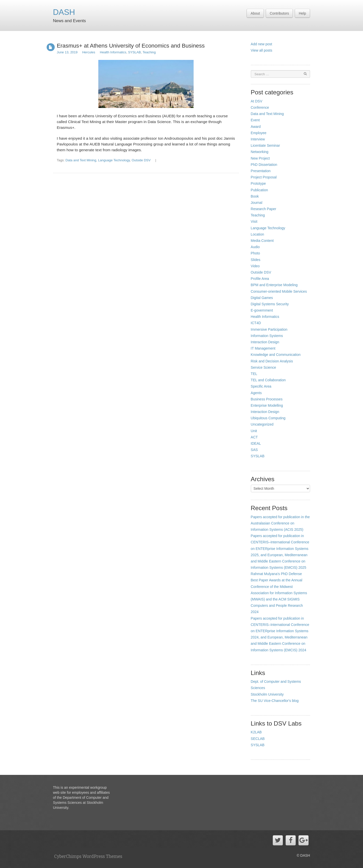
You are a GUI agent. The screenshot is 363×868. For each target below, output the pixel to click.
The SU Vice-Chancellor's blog (275, 701)
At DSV (257, 101)
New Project (260, 158)
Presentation (261, 171)
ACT (254, 437)
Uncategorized (262, 424)
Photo (255, 253)
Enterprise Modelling (267, 405)
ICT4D (256, 323)
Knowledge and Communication (276, 355)
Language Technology (114, 160)
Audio (255, 247)
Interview (258, 139)
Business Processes (267, 399)
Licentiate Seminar (265, 145)
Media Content (262, 241)
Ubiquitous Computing (268, 418)
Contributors (279, 13)
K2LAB (256, 732)
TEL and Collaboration (268, 380)
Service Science (263, 367)
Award (256, 127)
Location (258, 234)
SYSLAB (134, 52)
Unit (254, 431)
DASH (64, 12)
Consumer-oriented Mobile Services (279, 291)
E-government (262, 310)
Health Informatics (113, 52)
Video (255, 266)
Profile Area (260, 279)
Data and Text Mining (81, 160)
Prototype (258, 183)
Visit (254, 221)
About (255, 13)
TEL (254, 374)
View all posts (262, 50)
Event (255, 120)
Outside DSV (141, 160)
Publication (260, 190)
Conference (260, 107)
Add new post (262, 44)
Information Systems (267, 336)
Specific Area (261, 386)
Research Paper (264, 209)
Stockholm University (267, 694)
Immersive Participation (269, 329)
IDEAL (256, 443)
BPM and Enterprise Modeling (274, 285)
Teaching (149, 52)
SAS (254, 450)
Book (255, 196)
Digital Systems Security (270, 304)
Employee (259, 133)
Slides (256, 260)
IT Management (263, 348)
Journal (257, 203)
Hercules (89, 52)
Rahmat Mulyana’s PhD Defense (276, 574)
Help (302, 13)
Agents (256, 393)
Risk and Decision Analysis (272, 361)
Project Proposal (264, 177)
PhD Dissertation (264, 165)
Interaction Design (265, 342)
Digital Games (262, 298)
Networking (260, 152)
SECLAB (258, 739)
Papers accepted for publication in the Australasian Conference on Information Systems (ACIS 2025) (280, 523)
